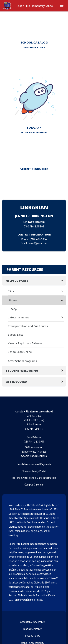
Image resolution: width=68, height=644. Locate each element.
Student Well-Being (22, 371)
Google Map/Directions (34, 456)
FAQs (14, 309)
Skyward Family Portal (34, 471)
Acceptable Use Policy (32, 622)
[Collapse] (63, 281)
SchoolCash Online (20, 352)
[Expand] (63, 291)
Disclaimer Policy (32, 629)
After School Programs (22, 361)
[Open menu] (62, 6)
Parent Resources (25, 269)
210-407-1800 (34, 416)
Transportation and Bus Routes (28, 326)
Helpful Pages (17, 281)
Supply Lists (16, 335)
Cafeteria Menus (18, 317)
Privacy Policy (32, 636)
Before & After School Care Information (34, 478)
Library (12, 300)
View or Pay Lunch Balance (25, 343)
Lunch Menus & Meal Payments (34, 464)
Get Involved (16, 382)
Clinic (11, 291)
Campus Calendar (34, 485)
